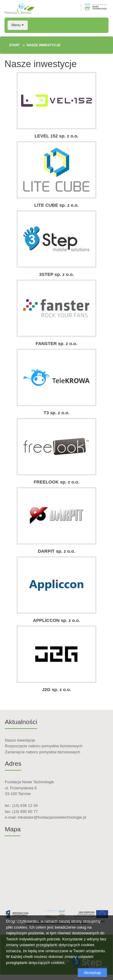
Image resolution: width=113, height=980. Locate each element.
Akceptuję (92, 973)
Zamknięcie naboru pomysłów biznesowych (42, 752)
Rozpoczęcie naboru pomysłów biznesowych (44, 746)
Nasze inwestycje (20, 740)
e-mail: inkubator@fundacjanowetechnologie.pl (46, 817)
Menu (18, 25)
